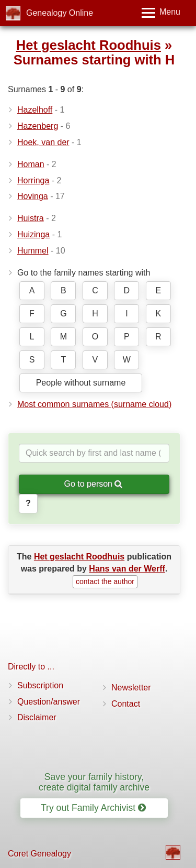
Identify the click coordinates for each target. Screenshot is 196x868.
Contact (126, 704)
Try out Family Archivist (93, 808)
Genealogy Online (60, 13)
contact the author (105, 581)
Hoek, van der (43, 142)
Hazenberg (38, 126)
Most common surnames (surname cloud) (94, 404)
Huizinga (33, 234)
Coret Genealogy (39, 854)
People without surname (81, 383)
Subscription (40, 685)
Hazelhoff (35, 110)
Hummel (33, 251)
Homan (31, 164)
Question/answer (49, 702)
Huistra (31, 218)
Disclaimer (37, 717)
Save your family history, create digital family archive (94, 782)
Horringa (33, 180)
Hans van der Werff (127, 569)
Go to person (94, 484)
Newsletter (131, 688)
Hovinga (33, 196)
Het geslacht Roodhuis (89, 45)
